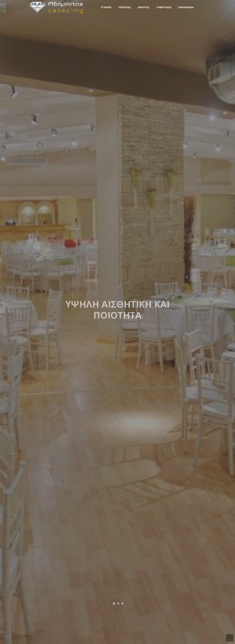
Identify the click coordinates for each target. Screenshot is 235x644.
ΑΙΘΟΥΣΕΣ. (144, 7)
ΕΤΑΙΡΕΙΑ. (106, 7)
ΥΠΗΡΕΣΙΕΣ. (125, 7)
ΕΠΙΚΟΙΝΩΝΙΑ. (186, 7)
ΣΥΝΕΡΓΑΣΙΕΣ (164, 7)
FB (204, 7)
